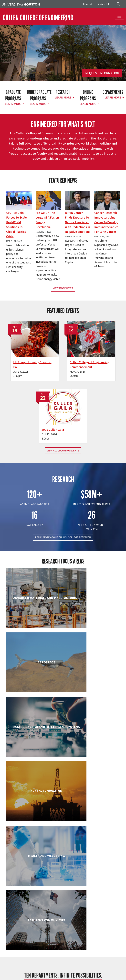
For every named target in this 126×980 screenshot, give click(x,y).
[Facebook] (46, 898)
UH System (116, 964)
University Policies (11, 977)
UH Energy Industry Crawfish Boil (23, 354)
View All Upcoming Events (63, 380)
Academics (49, 922)
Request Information (102, 73)
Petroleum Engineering (92, 853)
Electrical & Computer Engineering (92, 686)
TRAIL (42, 967)
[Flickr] (59, 898)
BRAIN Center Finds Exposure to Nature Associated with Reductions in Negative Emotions (78, 222)
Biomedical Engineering (34, 626)
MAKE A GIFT (94, 913)
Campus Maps (90, 964)
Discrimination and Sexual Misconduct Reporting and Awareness (81, 974)
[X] (52, 898)
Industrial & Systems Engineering (34, 800)
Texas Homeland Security (25, 967)
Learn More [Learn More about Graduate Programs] (13, 104)
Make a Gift (104, 4)
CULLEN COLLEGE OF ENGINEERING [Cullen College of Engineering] (38, 18)
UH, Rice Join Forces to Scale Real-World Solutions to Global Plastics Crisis (16, 225)
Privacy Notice (9, 970)
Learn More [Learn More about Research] (63, 98)
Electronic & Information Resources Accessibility (25, 974)
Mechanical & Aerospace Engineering (34, 856)
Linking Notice (104, 967)
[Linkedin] (71, 898)
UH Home (57, 964)
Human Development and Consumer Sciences (92, 743)
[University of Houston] (21, 4)
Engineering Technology (34, 739)
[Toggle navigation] (119, 16)
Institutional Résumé (65, 970)
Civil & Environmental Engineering (34, 686)
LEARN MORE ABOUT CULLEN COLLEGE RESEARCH (63, 466)
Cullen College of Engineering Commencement (61, 354)
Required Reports (85, 970)
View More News (63, 288)
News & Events (51, 938)
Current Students (52, 926)
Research (48, 930)
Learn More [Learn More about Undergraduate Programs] (38, 104)
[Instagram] (65, 898)
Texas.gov (7, 967)
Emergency (104, 964)
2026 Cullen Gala (100, 349)
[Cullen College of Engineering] (63, 60)
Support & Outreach (54, 934)
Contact (88, 4)
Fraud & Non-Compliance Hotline (80, 967)
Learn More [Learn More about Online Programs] (88, 104)
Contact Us (11, 949)
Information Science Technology (92, 800)
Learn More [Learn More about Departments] (113, 98)
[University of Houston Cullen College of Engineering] (62, 886)
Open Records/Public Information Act (36, 970)
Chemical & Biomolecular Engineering (92, 629)
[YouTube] (78, 898)
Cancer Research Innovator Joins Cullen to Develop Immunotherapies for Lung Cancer (106, 222)
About (46, 918)
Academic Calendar (72, 964)
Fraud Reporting (54, 967)
